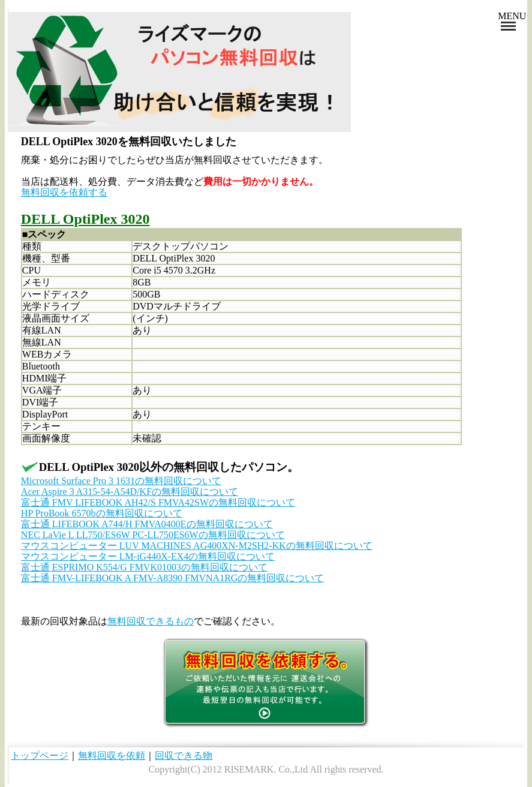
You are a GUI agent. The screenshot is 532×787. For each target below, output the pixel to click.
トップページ (40, 756)
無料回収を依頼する (64, 192)
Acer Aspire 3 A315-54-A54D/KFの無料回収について (130, 492)
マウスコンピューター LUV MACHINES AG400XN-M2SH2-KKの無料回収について (197, 546)
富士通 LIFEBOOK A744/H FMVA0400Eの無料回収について (147, 524)
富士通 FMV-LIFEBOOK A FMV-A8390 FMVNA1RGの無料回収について (173, 578)
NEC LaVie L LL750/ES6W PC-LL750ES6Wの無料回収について (153, 535)
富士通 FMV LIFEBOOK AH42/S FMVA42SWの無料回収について (158, 502)
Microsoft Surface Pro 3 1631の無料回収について (121, 481)
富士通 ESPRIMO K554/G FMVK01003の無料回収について (144, 567)
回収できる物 (184, 756)
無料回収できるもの (151, 621)
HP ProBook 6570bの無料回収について (102, 513)
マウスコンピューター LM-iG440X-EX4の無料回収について (148, 556)
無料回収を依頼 (112, 756)
